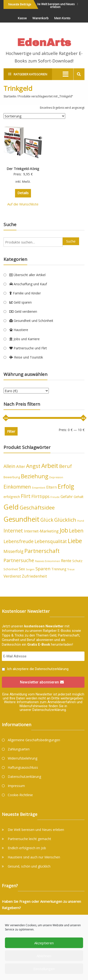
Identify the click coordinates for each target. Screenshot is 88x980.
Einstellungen (44, 969)
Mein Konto (62, 18)
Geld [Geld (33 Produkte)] (11, 507)
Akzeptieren (44, 943)
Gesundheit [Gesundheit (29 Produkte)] (21, 519)
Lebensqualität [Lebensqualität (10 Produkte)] (51, 541)
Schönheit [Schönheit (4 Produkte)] (11, 569)
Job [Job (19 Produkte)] (64, 530)
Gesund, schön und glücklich (29, 866)
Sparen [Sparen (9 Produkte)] (43, 569)
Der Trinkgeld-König (23, 169)
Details (23, 193)
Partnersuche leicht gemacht (29, 839)
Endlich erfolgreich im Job (27, 848)
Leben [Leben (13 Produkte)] (76, 531)
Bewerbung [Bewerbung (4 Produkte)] (12, 477)
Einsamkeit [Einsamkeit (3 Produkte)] (39, 488)
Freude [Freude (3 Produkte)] (55, 497)
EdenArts (44, 42)
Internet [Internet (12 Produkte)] (13, 531)
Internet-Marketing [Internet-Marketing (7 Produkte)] (41, 531)
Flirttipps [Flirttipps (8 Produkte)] (40, 496)
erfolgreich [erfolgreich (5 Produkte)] (12, 497)
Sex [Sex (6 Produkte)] (22, 569)
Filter (11, 431)
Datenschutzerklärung (52, 669)
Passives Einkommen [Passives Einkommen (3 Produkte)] (48, 561)
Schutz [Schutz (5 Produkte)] (77, 561)
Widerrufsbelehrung (23, 758)
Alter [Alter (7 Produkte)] (21, 466)
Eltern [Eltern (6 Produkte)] (52, 487)
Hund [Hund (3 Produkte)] (81, 521)
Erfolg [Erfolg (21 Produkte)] (66, 486)
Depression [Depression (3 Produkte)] (56, 477)
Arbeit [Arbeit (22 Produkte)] (50, 466)
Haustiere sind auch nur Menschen (34, 857)
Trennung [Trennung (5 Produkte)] (59, 569)
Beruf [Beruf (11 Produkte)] (65, 466)
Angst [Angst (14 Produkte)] (33, 466)
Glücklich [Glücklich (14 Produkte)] (65, 520)
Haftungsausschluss (23, 767)
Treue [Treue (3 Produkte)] (71, 569)
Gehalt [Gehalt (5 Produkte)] (79, 497)
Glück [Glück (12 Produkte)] (47, 520)
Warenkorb (40, 18)
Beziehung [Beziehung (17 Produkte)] (35, 476)
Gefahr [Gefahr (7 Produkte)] (67, 496)
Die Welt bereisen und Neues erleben (57, 6)
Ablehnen (44, 956)
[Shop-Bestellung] (34, 116)
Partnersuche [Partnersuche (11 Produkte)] (19, 560)
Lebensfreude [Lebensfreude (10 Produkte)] (19, 541)
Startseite (10, 96)
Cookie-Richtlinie (20, 795)
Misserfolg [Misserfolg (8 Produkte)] (13, 551)
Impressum (16, 786)
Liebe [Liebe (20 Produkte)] (75, 541)
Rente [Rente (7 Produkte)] (66, 561)
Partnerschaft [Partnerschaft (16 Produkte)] (42, 551)
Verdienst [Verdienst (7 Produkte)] (12, 576)
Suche (71, 241)
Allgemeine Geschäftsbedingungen (34, 740)
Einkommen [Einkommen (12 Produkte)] (17, 487)
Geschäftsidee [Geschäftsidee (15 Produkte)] (37, 507)
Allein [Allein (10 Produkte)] (9, 466)
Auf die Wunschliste (23, 204)
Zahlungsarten (19, 749)
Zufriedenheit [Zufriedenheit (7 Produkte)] (34, 576)
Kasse (22, 18)
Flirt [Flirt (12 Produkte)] (26, 496)
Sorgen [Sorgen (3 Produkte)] (30, 569)
